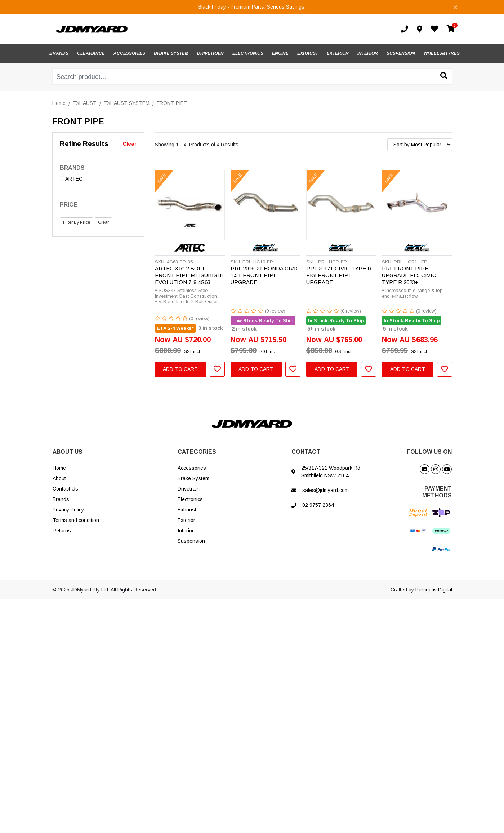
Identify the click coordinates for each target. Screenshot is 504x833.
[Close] (455, 7)
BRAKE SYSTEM (171, 53)
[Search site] (444, 76)
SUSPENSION (401, 53)
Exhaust (187, 510)
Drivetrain (189, 489)
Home (59, 468)
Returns (62, 531)
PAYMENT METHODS (437, 492)
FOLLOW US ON (429, 452)
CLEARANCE (91, 53)
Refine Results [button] (84, 144)
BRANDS (59, 53)
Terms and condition (76, 520)
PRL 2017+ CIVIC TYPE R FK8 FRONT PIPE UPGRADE (339, 275)
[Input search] (252, 77)
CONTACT (306, 452)
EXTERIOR (338, 53)
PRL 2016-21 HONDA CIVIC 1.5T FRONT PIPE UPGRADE (265, 275)
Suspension (191, 541)
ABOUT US (68, 452)
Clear (130, 144)
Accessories (192, 468)
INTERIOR (368, 53)
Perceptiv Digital (434, 590)
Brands (61, 499)
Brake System (193, 478)
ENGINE (280, 53)
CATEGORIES (197, 452)
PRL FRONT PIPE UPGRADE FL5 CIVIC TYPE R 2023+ (409, 275)
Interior (186, 531)
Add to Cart (180, 369)
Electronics (190, 499)
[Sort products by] (420, 145)
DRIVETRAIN (210, 53)
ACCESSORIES (129, 53)
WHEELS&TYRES (442, 53)
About (59, 478)
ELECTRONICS (248, 53)
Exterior (186, 520)
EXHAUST (308, 53)
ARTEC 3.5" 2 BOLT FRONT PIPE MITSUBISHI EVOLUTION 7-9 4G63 (189, 275)
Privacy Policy (68, 510)
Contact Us (65, 489)
